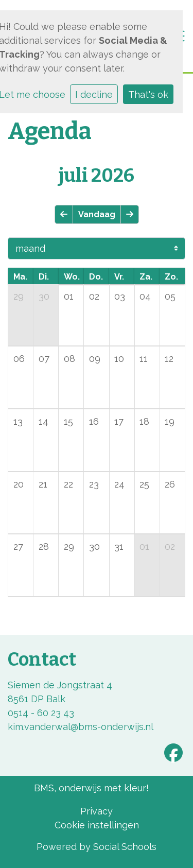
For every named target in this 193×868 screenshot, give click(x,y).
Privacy (97, 811)
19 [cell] (170, 421)
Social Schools (125, 847)
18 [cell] (144, 421)
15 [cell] (68, 421)
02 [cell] (94, 296)
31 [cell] (119, 546)
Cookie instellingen (97, 825)
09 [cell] (95, 359)
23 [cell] (94, 484)
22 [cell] (68, 484)
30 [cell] (44, 296)
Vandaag (97, 214)
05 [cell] (170, 296)
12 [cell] (169, 359)
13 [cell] (18, 421)
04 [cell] (145, 296)
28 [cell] (44, 546)
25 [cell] (144, 484)
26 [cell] (170, 484)
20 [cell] (19, 484)
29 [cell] (19, 296)
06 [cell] (19, 359)
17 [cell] (119, 421)
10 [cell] (119, 359)
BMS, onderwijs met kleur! (91, 788)
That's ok (148, 94)
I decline (94, 94)
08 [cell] (69, 359)
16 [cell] (94, 421)
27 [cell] (18, 546)
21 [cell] (43, 484)
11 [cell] (144, 359)
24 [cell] (119, 484)
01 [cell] (69, 296)
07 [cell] (44, 359)
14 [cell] (43, 421)
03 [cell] (120, 296)
